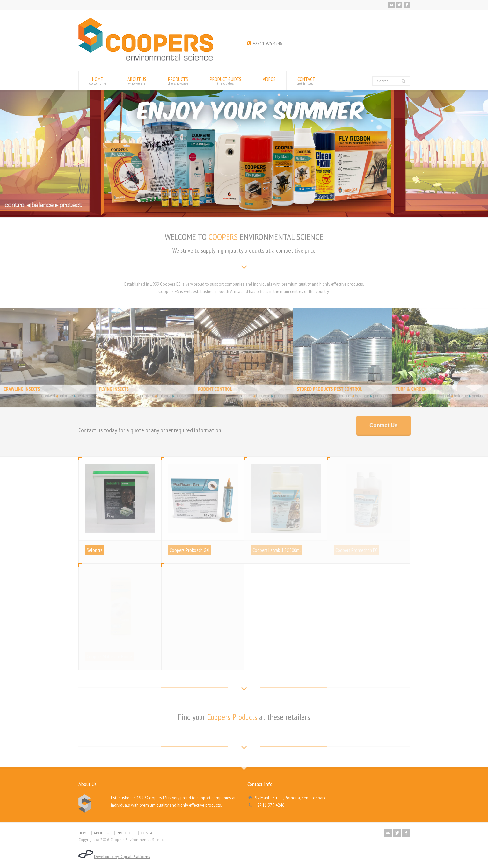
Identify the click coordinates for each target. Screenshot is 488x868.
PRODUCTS (178, 81)
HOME (98, 81)
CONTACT (306, 81)
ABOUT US (137, 81)
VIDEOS (269, 81)
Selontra (95, 550)
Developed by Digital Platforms (122, 857)
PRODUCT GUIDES (226, 81)
